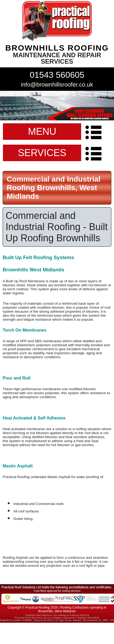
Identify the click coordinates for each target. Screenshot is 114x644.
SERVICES (42, 153)
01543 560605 (57, 75)
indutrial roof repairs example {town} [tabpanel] (57, 106)
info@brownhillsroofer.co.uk (57, 85)
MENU (42, 131)
